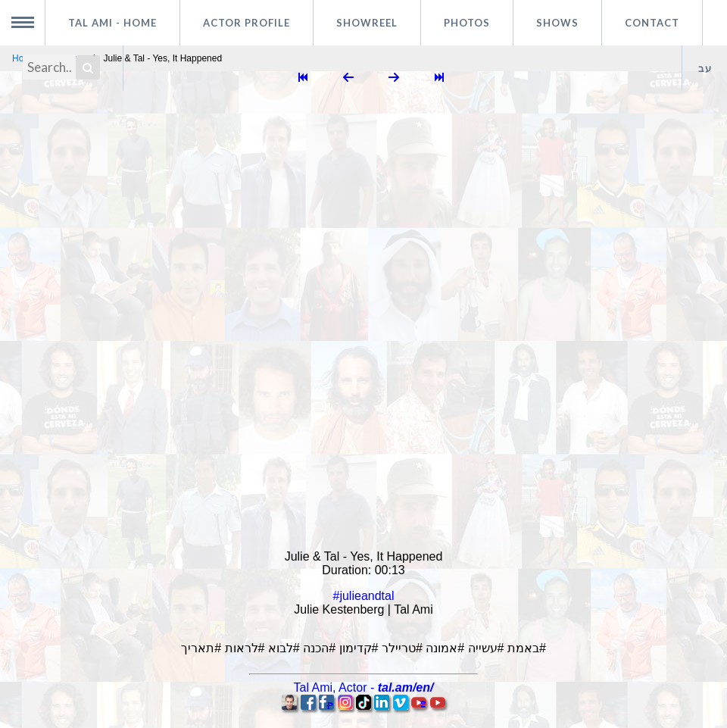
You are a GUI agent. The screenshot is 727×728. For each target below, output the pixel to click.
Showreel (367, 23)
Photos (467, 23)
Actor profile (246, 23)
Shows (557, 23)
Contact (652, 23)
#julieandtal (364, 596)
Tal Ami (112, 23)
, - (364, 687)
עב (705, 68)
